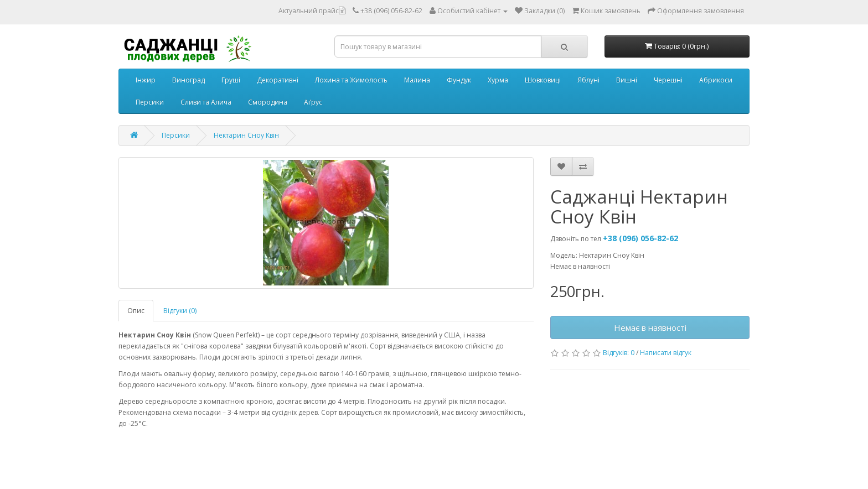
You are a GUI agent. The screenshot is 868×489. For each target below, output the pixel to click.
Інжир (146, 80)
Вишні (627, 80)
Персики (150, 102)
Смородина (268, 102)
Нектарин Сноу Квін (246, 135)
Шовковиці (543, 80)
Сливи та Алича (206, 102)
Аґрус (313, 102)
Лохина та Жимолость (351, 80)
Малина (417, 80)
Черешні (668, 80)
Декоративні (278, 80)
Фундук (459, 80)
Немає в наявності (650, 327)
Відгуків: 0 (619, 353)
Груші (231, 80)
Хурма (498, 80)
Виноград (188, 80)
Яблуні (588, 80)
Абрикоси (716, 80)
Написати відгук (666, 353)
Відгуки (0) (180, 311)
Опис (136, 311)
